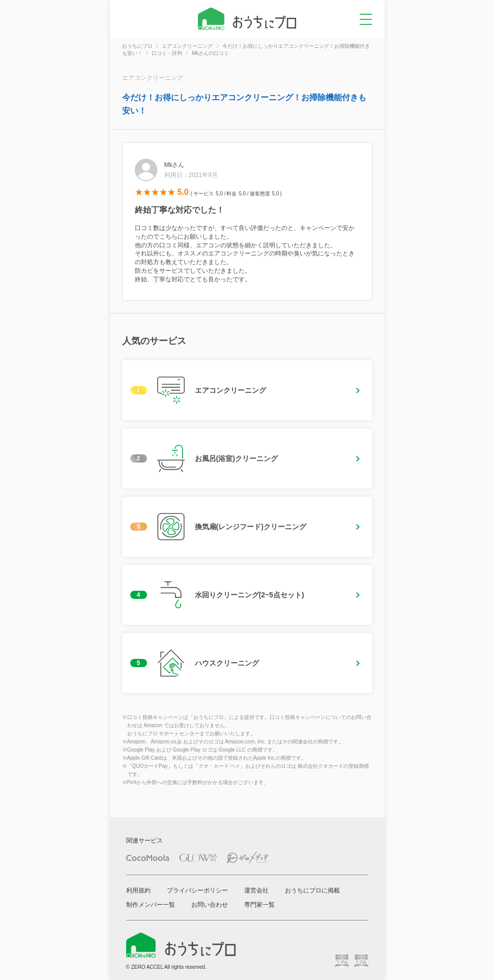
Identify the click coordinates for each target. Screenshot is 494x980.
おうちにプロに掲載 (312, 890)
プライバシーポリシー (197, 890)
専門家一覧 (259, 905)
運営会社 (256, 890)
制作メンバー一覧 (151, 905)
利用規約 (138, 890)
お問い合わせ (210, 905)
